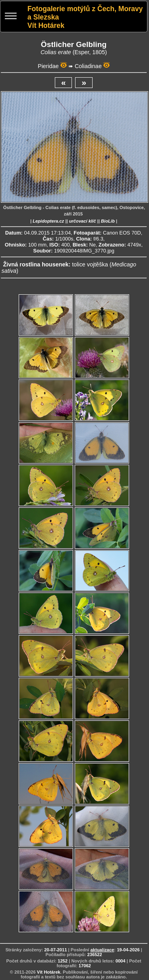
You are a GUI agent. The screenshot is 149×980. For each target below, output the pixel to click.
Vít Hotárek (49, 972)
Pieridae (48, 66)
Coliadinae (88, 66)
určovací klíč (83, 221)
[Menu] (11, 17)
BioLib (108, 221)
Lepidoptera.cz (48, 221)
